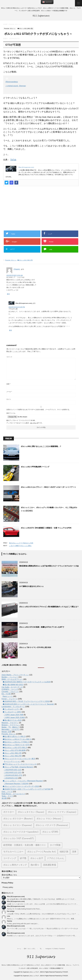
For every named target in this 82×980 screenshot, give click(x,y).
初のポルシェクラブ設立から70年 (21, 543)
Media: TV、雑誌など (10, 727)
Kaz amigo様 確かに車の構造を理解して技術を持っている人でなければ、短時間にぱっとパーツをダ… (41, 899)
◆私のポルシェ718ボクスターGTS (16, 745)
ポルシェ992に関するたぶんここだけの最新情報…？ (41, 446)
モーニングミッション (12, 761)
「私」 (41, 949)
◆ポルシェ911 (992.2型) (12, 756)
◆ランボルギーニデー (11, 709)
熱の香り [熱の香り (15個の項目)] (35, 865)
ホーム (19, 949)
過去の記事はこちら (9, 875)
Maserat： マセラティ (10, 723)
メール (9, 392)
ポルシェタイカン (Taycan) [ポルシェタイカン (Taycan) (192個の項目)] (31, 812)
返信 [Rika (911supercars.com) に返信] (10, 330)
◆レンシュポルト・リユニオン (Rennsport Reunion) (23, 781)
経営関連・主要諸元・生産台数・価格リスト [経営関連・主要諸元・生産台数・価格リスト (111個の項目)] (25, 845)
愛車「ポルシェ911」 (30, 949)
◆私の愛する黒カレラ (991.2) (14, 736)
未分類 (4, 798)
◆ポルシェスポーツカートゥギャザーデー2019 (21, 786)
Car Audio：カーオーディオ (12, 687)
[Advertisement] (41, 210)
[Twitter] (7, 183)
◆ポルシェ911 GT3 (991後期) (14, 750)
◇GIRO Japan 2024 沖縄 (13, 715)
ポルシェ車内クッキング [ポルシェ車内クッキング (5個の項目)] (15, 865)
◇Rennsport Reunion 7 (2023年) (16, 784)
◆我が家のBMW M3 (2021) (13, 685)
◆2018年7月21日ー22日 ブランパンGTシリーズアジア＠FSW (26, 789)
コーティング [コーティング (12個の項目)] (10, 858)
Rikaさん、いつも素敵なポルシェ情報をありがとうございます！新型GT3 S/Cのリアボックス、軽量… (41, 919)
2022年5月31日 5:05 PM (17, 307)
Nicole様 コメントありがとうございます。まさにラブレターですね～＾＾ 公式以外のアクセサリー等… (42, 936)
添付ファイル (11, 413)
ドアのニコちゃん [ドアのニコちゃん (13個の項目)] (56, 858)
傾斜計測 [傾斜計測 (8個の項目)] (64, 852)
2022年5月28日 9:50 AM (15, 275)
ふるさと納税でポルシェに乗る (20, 546)
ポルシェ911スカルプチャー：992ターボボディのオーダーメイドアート (48, 487)
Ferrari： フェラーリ (10, 699)
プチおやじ (17, 269)
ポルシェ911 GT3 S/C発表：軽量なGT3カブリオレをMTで (42, 627)
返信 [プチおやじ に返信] (8, 294)
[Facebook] (16, 183)
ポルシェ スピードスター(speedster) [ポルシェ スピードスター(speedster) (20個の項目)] (21, 832)
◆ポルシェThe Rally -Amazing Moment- (18, 767)
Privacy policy (8, 887)
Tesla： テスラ (7, 796)
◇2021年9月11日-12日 (13, 773)
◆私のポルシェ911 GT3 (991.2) (15, 748)
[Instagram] (11, 183)
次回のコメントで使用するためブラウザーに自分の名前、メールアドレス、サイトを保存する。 (39, 410)
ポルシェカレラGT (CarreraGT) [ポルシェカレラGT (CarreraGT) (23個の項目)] (19, 839)
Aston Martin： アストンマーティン (15, 675)
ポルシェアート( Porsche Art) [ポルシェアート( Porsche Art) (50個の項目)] (41, 852)
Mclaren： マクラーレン (11, 725)
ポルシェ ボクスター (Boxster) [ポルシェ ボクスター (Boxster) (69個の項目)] (18, 819)
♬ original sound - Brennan (16, 86)
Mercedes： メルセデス (11, 729)
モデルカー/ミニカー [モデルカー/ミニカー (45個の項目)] (13, 852)
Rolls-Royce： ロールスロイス (13, 794)
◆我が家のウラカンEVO (12, 720)
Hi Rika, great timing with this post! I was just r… (23, 924)
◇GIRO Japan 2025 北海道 (14, 717)
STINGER (65, 972)
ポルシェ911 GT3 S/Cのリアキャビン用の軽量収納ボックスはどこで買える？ (49, 607)
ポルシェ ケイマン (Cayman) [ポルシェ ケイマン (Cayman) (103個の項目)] (62, 812)
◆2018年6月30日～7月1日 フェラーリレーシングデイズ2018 (26, 701)
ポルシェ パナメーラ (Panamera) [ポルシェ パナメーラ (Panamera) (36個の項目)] (52, 825)
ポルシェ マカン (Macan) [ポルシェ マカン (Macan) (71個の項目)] (49, 819)
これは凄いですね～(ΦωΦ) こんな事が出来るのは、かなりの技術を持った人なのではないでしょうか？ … (43, 914)
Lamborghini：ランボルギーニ (13, 707)
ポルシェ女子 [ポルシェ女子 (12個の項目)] (37, 858)
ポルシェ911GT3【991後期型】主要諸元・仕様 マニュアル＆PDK (46, 528)
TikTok (13, 160)
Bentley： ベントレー (10, 677)
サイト (9, 399)
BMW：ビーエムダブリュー (12, 679)
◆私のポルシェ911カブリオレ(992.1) (17, 739)
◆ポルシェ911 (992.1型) (25, 260)
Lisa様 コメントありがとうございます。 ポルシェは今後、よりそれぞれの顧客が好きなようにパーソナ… (42, 904)
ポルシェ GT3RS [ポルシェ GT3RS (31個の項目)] (50, 832)
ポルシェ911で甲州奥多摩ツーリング (35, 467)
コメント (9, 357)
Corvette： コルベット (10, 692)
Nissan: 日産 (6, 732)
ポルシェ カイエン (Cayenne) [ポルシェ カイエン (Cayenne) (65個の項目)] (18, 825)
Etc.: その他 (6, 694)
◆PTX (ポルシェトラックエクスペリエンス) (20, 764)
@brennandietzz (12, 82)
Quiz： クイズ (7, 792)
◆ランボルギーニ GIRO (12, 712)
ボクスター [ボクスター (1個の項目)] (9, 812)
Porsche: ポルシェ (11, 260)
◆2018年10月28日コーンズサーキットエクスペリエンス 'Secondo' (28, 704)
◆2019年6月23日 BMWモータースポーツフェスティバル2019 (26, 682)
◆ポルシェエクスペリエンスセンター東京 (19, 759)
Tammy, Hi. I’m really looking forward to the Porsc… (24, 909)
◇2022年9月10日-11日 (13, 770)
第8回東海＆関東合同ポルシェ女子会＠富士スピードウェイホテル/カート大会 (49, 566)
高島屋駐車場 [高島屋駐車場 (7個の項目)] (50, 865)
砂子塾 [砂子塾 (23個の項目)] (23, 858)
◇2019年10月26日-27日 (13, 775)
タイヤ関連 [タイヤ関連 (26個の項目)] (55, 845)
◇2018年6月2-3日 (11, 778)
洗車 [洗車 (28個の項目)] (74, 852)
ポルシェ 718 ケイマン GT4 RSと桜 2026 (35, 647)
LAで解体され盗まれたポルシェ (31, 586)
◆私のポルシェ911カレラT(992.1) (16, 742)
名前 (8, 384)
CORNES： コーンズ (10, 689)
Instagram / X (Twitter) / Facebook (55, 949)
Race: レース (8, 696)
